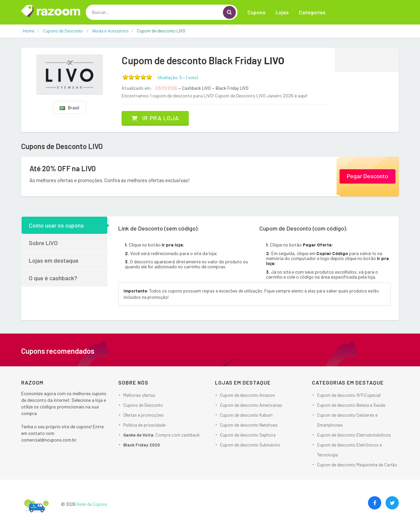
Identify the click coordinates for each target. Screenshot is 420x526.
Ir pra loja (155, 118)
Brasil (69, 107)
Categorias (312, 12)
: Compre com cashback (161, 435)
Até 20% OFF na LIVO (63, 168)
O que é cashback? (53, 278)
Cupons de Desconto (143, 405)
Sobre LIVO (43, 243)
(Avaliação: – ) (178, 78)
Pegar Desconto (367, 176)
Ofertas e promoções (143, 415)
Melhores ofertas (139, 395)
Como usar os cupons (56, 225)
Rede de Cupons (92, 504)
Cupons (257, 12)
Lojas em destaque (54, 260)
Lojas (282, 12)
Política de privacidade (144, 425)
